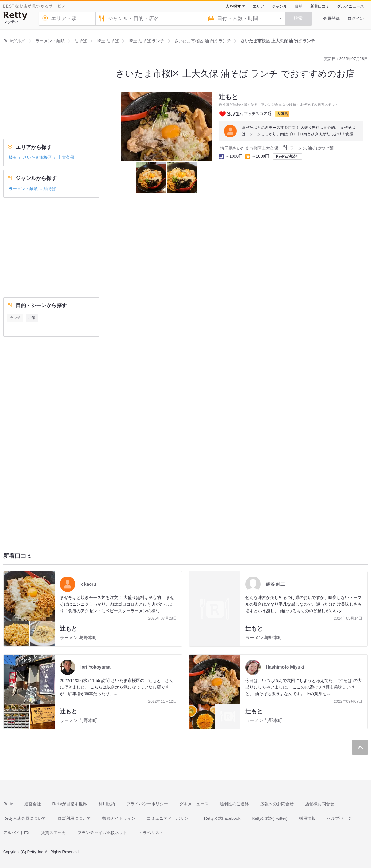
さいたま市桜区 (37, 157)
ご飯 (32, 318)
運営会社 (33, 804)
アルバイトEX (16, 833)
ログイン (356, 18)
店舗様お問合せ (320, 804)
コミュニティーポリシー (170, 818)
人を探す (233, 6)
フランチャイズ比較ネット (102, 833)
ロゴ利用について (74, 818)
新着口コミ (320, 6)
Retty (8, 804)
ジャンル (280, 6)
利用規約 (107, 804)
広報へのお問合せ (277, 804)
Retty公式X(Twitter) (270, 818)
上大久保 (66, 157)
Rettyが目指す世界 (70, 804)
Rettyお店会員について (25, 818)
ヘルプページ (339, 818)
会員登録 (331, 18)
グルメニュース (351, 6)
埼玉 (13, 157)
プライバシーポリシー (147, 804)
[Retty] (15, 16)
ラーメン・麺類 (23, 189)
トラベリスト (151, 833)
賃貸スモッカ (53, 833)
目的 (299, 6)
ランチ (15, 318)
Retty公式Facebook (222, 818)
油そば (50, 189)
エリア (258, 6)
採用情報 (307, 818)
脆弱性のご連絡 (234, 804)
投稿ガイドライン (119, 818)
